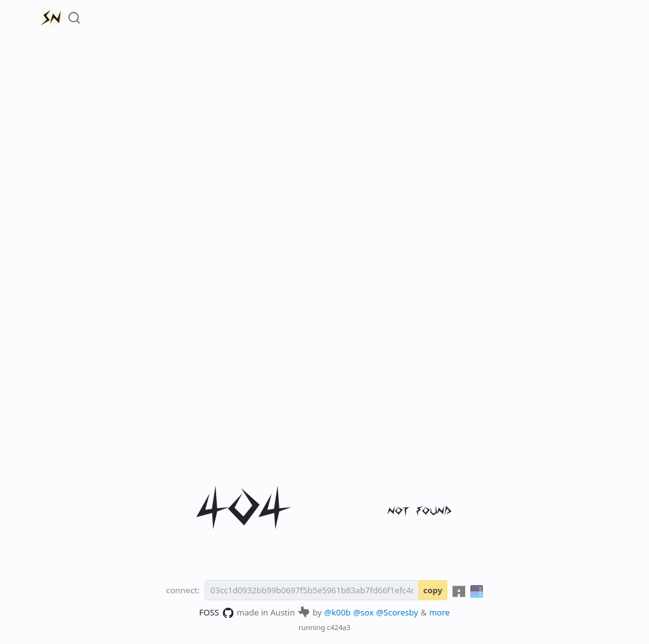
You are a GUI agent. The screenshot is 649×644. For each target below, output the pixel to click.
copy (433, 590)
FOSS (216, 613)
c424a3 (339, 627)
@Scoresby (397, 612)
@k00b (338, 612)
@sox (363, 612)
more (440, 612)
